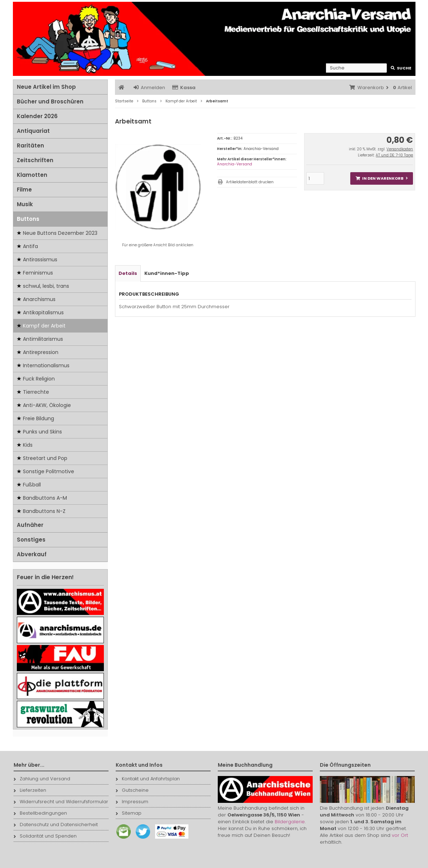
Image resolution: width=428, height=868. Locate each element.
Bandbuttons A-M (45, 498)
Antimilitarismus (43, 339)
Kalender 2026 (37, 116)
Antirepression (41, 352)
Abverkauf (32, 554)
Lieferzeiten (30, 790)
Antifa (30, 246)
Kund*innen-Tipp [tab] (167, 273)
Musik (25, 204)
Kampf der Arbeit (44, 326)
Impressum (132, 802)
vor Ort (400, 835)
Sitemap (129, 813)
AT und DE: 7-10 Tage (394, 155)
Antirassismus (40, 260)
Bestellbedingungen (40, 813)
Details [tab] (128, 273)
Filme (24, 190)
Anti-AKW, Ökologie (47, 405)
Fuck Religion (39, 379)
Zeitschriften (35, 160)
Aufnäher (30, 525)
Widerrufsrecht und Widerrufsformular (61, 802)
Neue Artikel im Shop (46, 87)
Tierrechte (36, 392)
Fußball (32, 485)
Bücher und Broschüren (50, 101)
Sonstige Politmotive (49, 471)
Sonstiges (31, 540)
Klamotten (32, 175)
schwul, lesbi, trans (46, 286)
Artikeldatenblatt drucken (250, 182)
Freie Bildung (39, 418)
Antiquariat (33, 131)
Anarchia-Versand (235, 164)
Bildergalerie (290, 822)
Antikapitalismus (43, 312)
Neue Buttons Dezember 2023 (60, 233)
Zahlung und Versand (42, 779)
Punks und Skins (42, 432)
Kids (28, 445)
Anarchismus (39, 299)
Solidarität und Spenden (45, 836)
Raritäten (30, 146)
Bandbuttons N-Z (44, 511)
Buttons (28, 219)
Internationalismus (46, 365)
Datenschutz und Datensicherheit (56, 825)
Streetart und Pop (45, 458)
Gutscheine (132, 790)
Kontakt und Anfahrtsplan (148, 779)
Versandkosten (400, 149)
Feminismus (38, 273)
